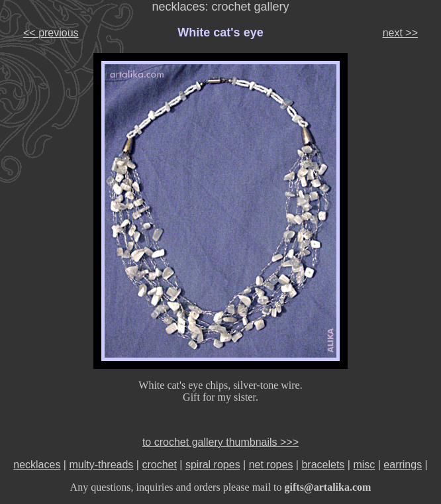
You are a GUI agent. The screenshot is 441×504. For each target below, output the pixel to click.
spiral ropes (213, 465)
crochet (159, 465)
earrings (403, 465)
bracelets (323, 465)
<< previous (51, 33)
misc (364, 465)
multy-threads (101, 465)
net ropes (271, 465)
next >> (400, 33)
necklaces (37, 465)
